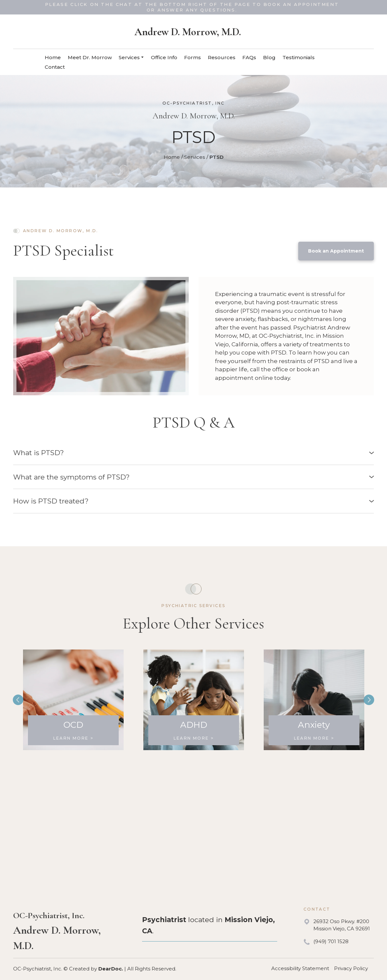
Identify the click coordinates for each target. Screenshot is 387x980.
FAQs (249, 57)
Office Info (164, 57)
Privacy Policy (351, 968)
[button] (336, 251)
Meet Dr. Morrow (90, 57)
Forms (193, 57)
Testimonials (299, 57)
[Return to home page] (188, 32)
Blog (269, 57)
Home (53, 57)
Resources (222, 57)
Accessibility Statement (300, 968)
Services (129, 57)
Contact (55, 67)
